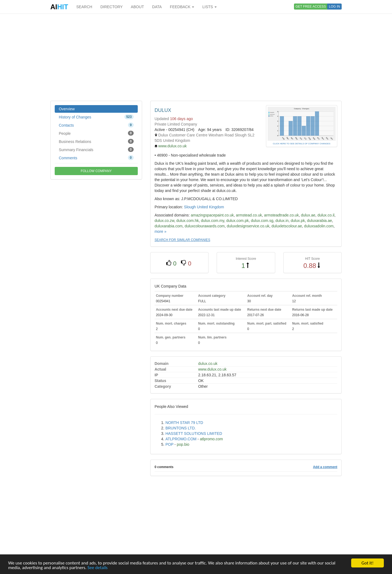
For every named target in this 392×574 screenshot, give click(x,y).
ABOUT (137, 7)
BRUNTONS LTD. (181, 428)
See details (97, 568)
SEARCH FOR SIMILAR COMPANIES (182, 240)
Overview (67, 109)
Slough (190, 207)
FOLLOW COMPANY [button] (96, 171)
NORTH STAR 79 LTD (184, 423)
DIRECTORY (112, 7)
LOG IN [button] (334, 7)
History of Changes (96, 117)
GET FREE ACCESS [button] (311, 7)
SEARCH (84, 7)
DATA (157, 7)
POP (169, 444)
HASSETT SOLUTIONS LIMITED (194, 433)
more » (161, 231)
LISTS (209, 7)
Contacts (96, 125)
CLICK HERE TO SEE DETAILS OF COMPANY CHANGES (301, 144)
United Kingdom (210, 207)
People (96, 133)
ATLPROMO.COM (181, 439)
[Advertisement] (196, 57)
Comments (96, 158)
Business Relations (96, 141)
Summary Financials (96, 149)
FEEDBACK (182, 7)
